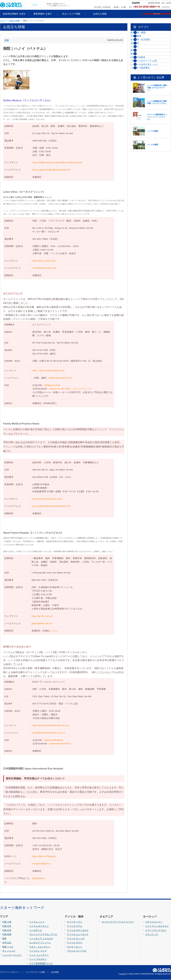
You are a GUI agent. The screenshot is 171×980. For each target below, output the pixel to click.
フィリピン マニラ (38, 951)
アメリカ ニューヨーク (78, 935)
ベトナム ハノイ (37, 922)
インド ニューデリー (39, 955)
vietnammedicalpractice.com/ (47, 499)
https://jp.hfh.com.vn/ (42, 616)
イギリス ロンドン (154, 922)
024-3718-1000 (40, 350)
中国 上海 (7, 922)
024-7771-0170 (40, 704)
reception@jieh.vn (42, 864)
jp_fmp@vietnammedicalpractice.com (52, 507)
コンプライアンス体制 (35, 972)
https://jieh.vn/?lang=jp (44, 857)
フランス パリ (152, 935)
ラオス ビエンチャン (40, 947)
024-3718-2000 (40, 354)
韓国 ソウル (8, 947)
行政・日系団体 (145, 88)
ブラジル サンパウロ (77, 951)
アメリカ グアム (75, 926)
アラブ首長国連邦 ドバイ (41, 964)
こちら (53, 631)
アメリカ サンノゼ (76, 939)
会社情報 (55, 972)
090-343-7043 (39, 580)
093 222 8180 (39, 839)
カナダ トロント (75, 947)
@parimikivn (39, 879)
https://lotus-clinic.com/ (44, 261)
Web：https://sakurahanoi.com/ (49, 371)
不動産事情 (143, 42)
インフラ (142, 65)
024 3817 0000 (40, 239)
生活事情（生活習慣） (149, 50)
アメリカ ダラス (75, 943)
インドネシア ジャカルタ (41, 939)
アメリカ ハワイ (75, 922)
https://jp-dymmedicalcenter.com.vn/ (51, 726)
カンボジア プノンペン (40, 943)
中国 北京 (7, 926)
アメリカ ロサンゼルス (78, 931)
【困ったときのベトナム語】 (152, 96)
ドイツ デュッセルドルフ (157, 926)
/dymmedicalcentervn (60, 744)
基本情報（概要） (147, 35)
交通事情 (142, 58)
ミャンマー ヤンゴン (12, 955)
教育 (140, 73)
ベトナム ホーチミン (39, 926)
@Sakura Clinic (52, 386)
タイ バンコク (9, 951)
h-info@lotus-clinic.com (44, 268)
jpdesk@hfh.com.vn (42, 624)
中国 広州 (7, 931)
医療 (7, 40)
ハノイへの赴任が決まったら (152, 103)
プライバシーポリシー (10, 972)
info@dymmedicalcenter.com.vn (49, 733)
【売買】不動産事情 (148, 111)
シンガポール (36, 931)
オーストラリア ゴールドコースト (118, 922)
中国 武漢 (7, 935)
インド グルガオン (38, 960)
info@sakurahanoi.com (60, 378)
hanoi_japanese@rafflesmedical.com (51, 170)
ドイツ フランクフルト (156, 931)
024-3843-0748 (40, 477)
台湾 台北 (7, 943)
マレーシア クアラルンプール (43, 935)
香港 (4, 939)
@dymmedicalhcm (54, 740)
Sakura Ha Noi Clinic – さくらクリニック (71, 389)
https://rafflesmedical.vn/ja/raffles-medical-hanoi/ (57, 163)
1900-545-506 (40, 141)
